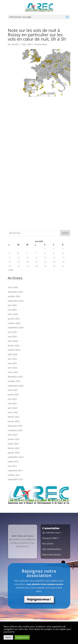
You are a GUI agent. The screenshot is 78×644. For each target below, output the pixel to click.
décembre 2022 (15, 377)
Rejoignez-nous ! (39, 599)
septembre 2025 (16, 301)
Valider (65, 233)
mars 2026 (13, 287)
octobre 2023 (14, 350)
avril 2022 (12, 408)
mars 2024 (13, 341)
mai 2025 (12, 310)
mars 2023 (13, 372)
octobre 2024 (14, 323)
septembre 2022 (16, 386)
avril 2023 (12, 368)
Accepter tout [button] (22, 637)
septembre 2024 (16, 328)
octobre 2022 (14, 381)
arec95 (15, 44)
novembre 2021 (15, 430)
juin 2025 (12, 305)
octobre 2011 (14, 475)
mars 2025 (13, 314)
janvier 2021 (14, 439)
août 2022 (13, 390)
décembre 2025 (15, 292)
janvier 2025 (14, 319)
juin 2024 (12, 332)
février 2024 (14, 345)
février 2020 (14, 448)
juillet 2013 (13, 462)
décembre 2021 (15, 426)
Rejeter (8, 637)
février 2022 (14, 417)
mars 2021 (13, 435)
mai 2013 (12, 466)
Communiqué (40, 44)
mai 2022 (12, 403)
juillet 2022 (13, 395)
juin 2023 (12, 359)
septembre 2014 (16, 457)
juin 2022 (12, 399)
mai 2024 (12, 337)
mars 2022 (13, 412)
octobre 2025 (14, 296)
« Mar (11, 270)
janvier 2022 (14, 421)
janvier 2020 (14, 453)
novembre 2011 (15, 470)
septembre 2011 (16, 479)
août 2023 (13, 354)
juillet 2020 (13, 444)
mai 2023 (12, 363)
